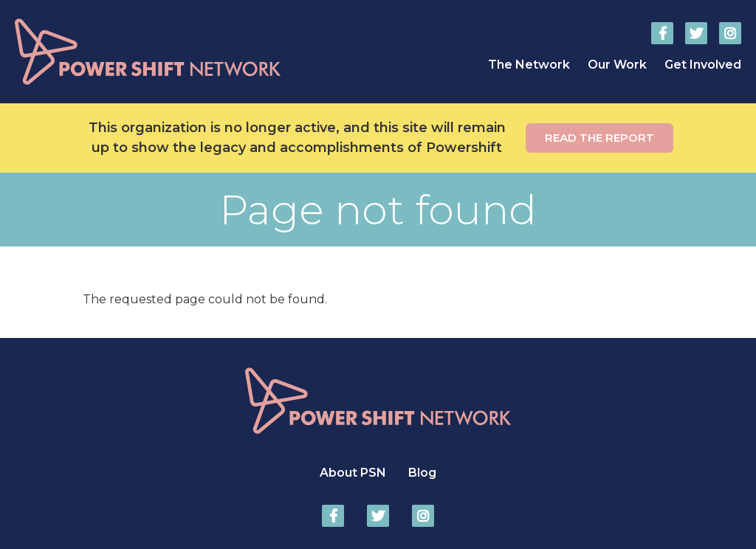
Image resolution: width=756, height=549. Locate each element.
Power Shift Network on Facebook (662, 33)
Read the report (599, 138)
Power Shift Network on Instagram (730, 33)
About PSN (353, 473)
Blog (422, 473)
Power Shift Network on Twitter (696, 33)
